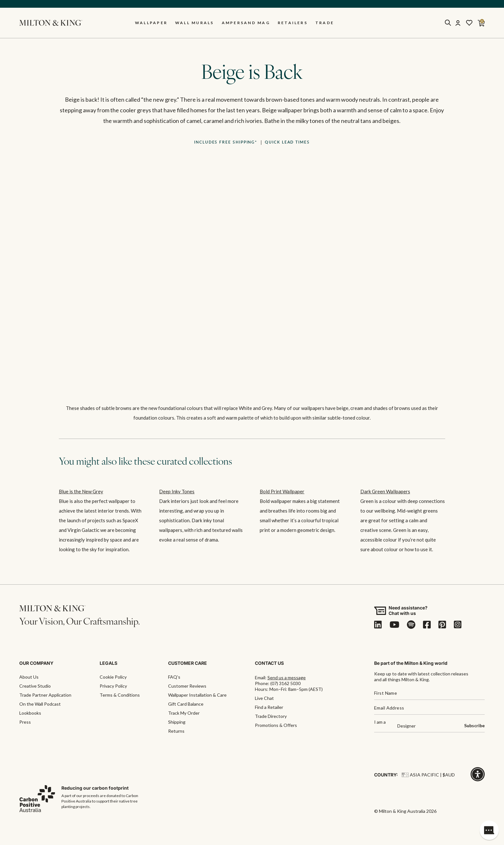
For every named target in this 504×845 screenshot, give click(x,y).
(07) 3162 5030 (285, 683)
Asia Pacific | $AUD (428, 775)
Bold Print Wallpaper (282, 491)
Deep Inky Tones (177, 491)
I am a (380, 722)
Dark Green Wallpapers (385, 491)
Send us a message (287, 678)
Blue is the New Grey (81, 491)
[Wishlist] (469, 23)
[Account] (458, 23)
